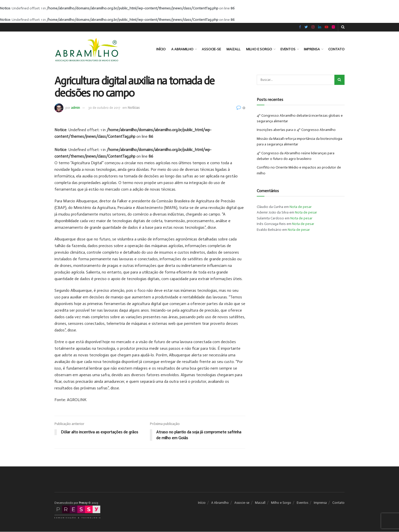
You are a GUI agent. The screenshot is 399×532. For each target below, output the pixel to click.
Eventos (288, 49)
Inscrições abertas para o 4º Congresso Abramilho (296, 130)
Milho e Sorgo (259, 49)
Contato (336, 49)
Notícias (134, 108)
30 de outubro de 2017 (104, 108)
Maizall (233, 49)
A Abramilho (182, 49)
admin (75, 108)
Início (161, 49)
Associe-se (211, 49)
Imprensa (312, 49)
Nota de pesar (301, 207)
